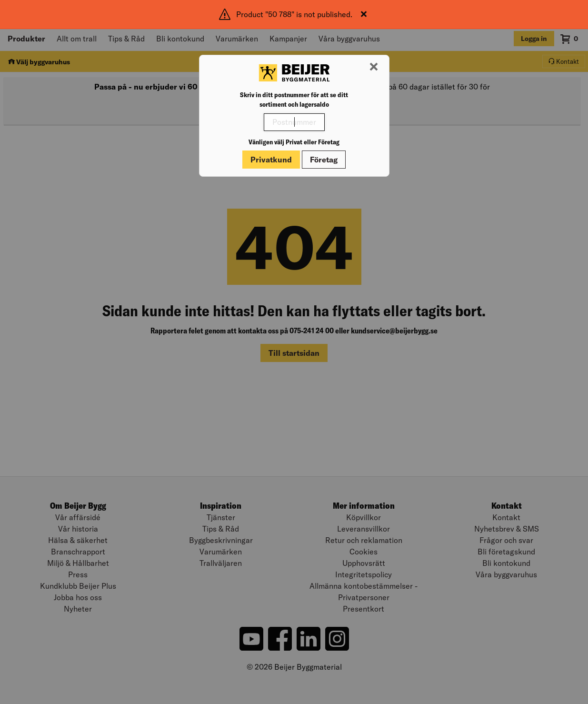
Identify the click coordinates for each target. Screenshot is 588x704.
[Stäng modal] (374, 67)
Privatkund (271, 160)
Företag (324, 160)
